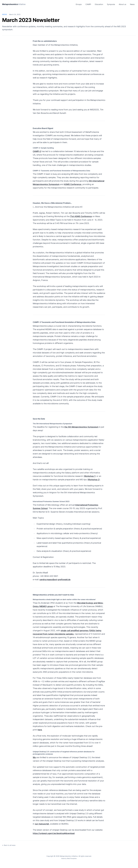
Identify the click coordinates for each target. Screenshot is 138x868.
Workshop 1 (90, 476)
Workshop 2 (94, 480)
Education (99, 4)
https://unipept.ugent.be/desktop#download (54, 833)
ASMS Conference (73, 184)
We (34, 757)
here (40, 730)
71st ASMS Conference (81, 216)
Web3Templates (72, 858)
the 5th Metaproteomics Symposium (81, 427)
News (132, 4)
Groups (79, 4)
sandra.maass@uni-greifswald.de (55, 580)
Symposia (111, 4)
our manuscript (42, 824)
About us (122, 4)
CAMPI (88, 4)
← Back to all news (9, 845)
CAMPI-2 (37, 151)
